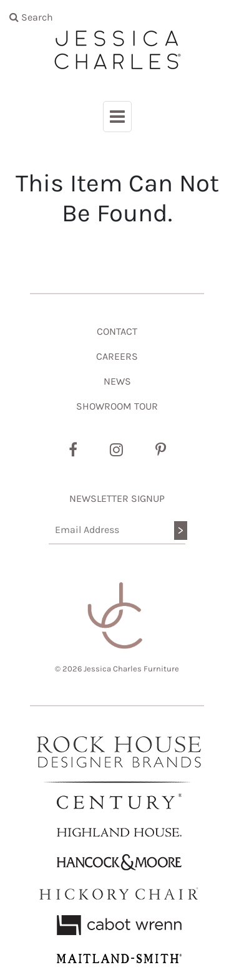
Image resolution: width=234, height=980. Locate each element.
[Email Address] (117, 530)
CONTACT (117, 331)
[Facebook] (73, 450)
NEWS (117, 381)
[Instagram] (116, 450)
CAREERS (117, 356)
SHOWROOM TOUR (117, 406)
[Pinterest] (161, 450)
